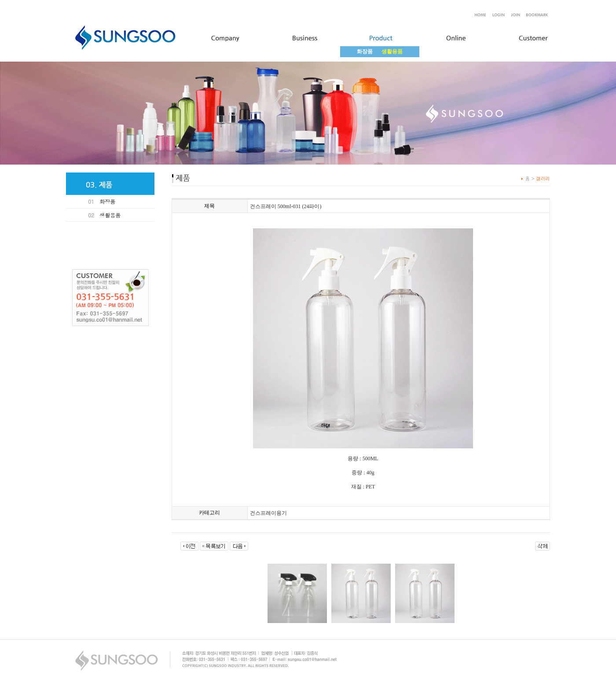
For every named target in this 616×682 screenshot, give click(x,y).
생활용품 (110, 215)
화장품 (365, 51)
